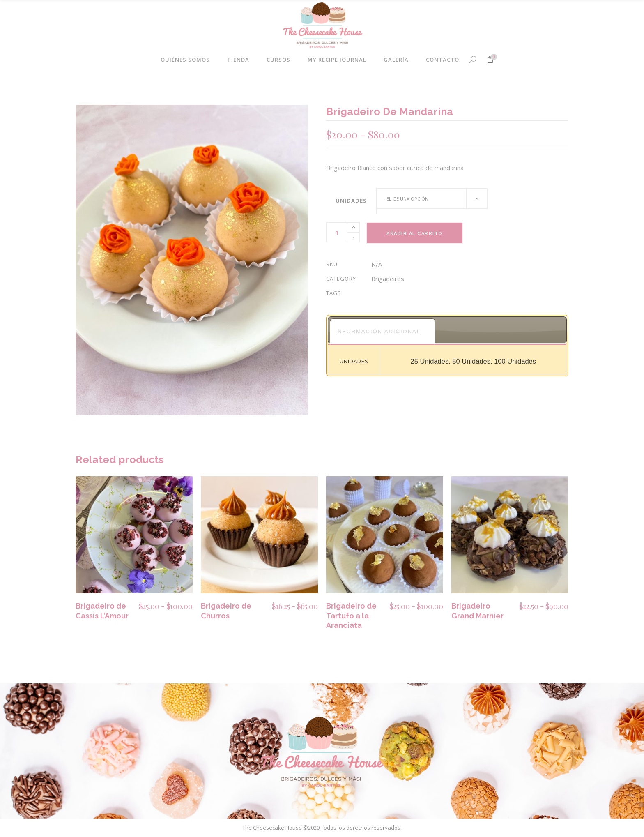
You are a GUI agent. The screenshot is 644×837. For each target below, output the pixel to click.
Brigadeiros (388, 279)
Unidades (351, 201)
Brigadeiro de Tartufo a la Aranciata (351, 616)
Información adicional (378, 331)
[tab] (383, 331)
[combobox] (432, 199)
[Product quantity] (337, 233)
